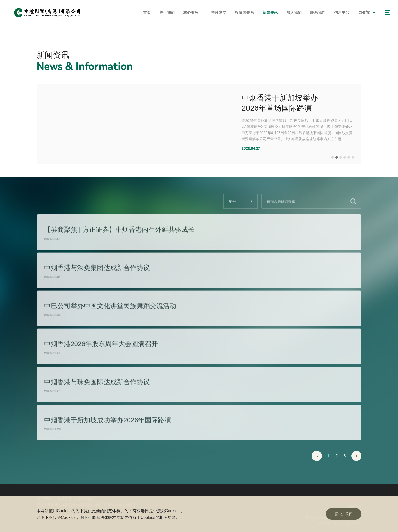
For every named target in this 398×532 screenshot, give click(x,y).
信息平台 (342, 13)
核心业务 (191, 13)
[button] (333, 157)
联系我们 (318, 13)
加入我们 (294, 13)
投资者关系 (244, 13)
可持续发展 (217, 13)
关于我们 (167, 13)
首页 (147, 13)
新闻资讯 (270, 13)
